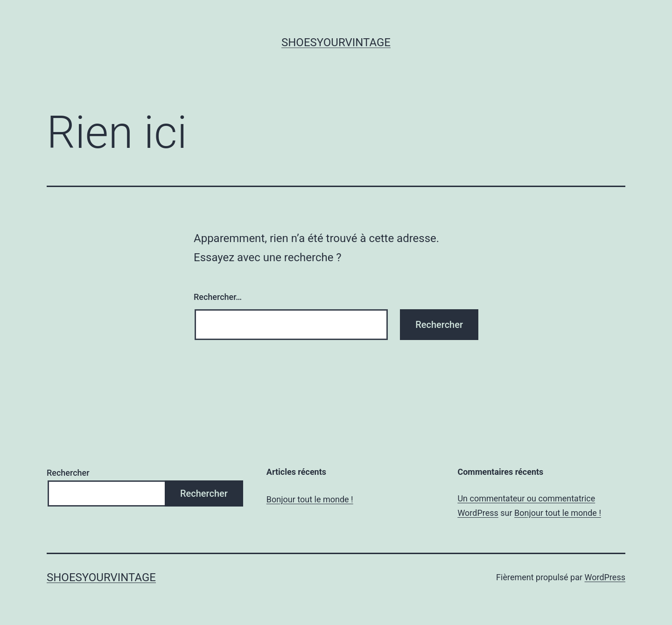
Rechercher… (218, 297)
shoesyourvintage (336, 42)
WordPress (605, 577)
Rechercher (68, 473)
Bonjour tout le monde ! (310, 499)
